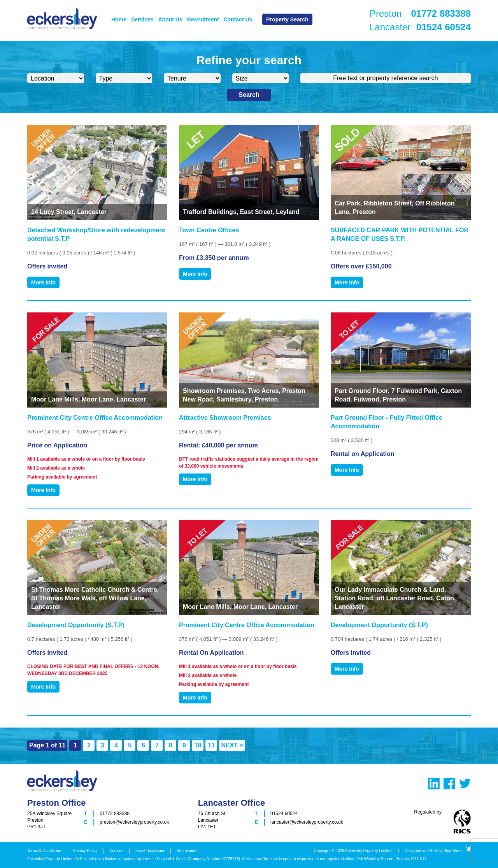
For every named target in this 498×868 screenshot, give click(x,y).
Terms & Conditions (44, 851)
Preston (420, 14)
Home (119, 19)
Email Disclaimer (150, 851)
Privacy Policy (85, 851)
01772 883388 (115, 814)
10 (198, 745)
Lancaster (420, 27)
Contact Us (238, 19)
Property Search (287, 19)
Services (142, 19)
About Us (170, 19)
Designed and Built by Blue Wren (438, 851)
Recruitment (203, 19)
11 (211, 745)
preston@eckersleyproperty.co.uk (134, 822)
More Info (43, 282)
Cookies (116, 851)
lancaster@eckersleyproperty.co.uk (307, 822)
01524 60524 (284, 814)
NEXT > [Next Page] (232, 745)
